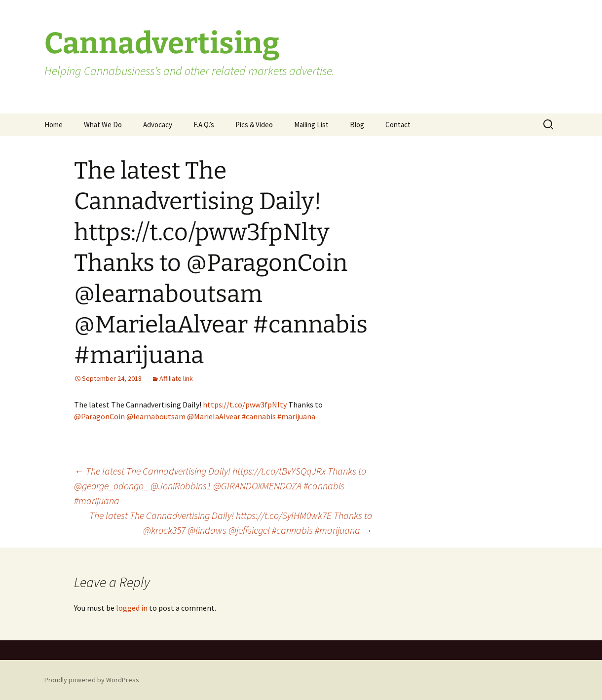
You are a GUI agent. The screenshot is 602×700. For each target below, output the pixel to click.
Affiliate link (176, 378)
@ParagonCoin (99, 416)
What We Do (103, 125)
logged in (132, 608)
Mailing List (311, 125)
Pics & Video (254, 125)
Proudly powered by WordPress (92, 680)
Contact (398, 125)
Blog (357, 125)
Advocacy (158, 125)
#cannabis (259, 416)
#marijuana (296, 416)
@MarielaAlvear (214, 416)
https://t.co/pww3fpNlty (245, 405)
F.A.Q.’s (204, 125)
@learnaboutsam (156, 416)
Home (54, 125)
